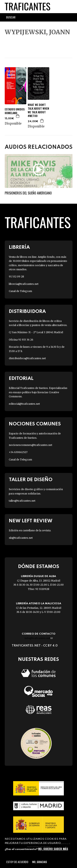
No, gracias (40, 862)
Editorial (21, 379)
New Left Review (31, 521)
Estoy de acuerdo (17, 862)
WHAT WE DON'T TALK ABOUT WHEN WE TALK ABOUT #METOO (38, 110)
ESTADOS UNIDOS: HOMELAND (15, 111)
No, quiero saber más (53, 849)
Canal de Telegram (20, 291)
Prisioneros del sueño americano (28, 193)
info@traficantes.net (38, 638)
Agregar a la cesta (18, 116)
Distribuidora (27, 312)
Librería (19, 247)
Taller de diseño (31, 480)
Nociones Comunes (35, 424)
